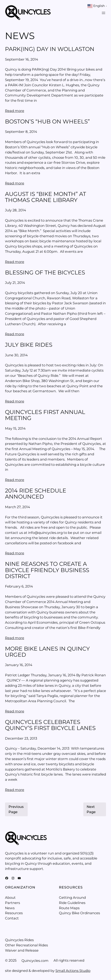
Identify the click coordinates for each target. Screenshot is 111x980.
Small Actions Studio (73, 971)
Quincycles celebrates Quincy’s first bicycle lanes (50, 725)
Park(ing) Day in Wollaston (50, 49)
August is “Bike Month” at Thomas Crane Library (46, 197)
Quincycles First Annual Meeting (45, 415)
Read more (15, 111)
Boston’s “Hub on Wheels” (47, 121)
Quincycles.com (35, 961)
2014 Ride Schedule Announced (36, 494)
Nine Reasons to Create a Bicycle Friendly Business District (47, 570)
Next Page (91, 809)
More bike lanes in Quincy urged (47, 652)
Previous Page (16, 809)
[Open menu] (104, 13)
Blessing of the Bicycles (45, 272)
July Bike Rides (29, 345)
